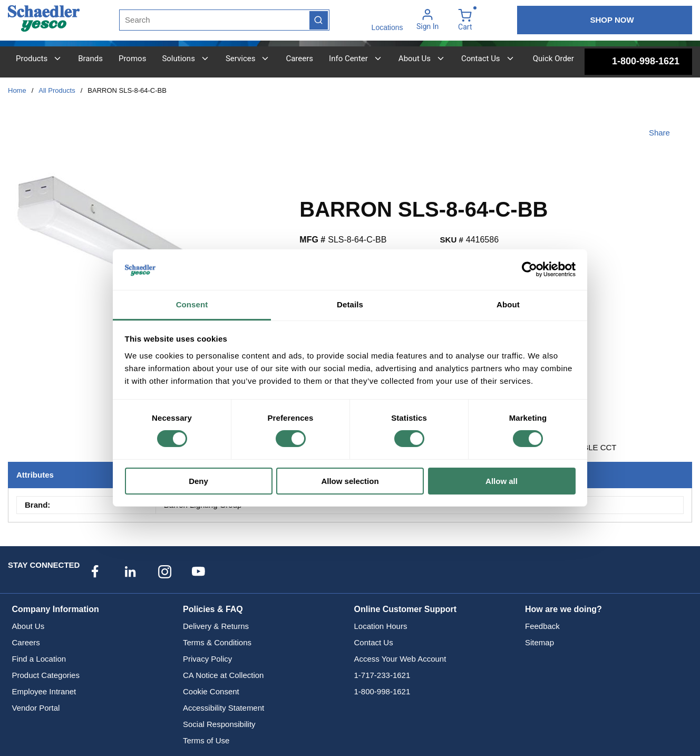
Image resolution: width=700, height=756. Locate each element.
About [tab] (508, 304)
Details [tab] (350, 304)
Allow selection (350, 481)
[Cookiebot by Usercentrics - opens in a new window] (529, 269)
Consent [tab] (192, 304)
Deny (198, 481)
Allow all (502, 481)
